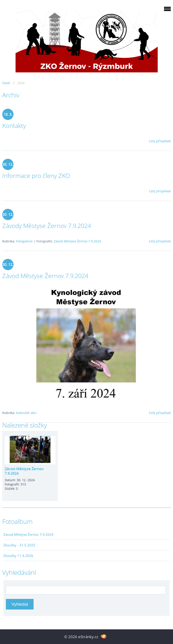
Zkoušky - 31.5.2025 (19, 545)
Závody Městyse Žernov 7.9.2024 (47, 226)
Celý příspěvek (160, 141)
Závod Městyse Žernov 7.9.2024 (77, 241)
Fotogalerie (24, 241)
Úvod (6, 83)
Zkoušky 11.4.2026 (18, 556)
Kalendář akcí (26, 413)
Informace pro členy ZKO (36, 176)
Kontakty (14, 125)
